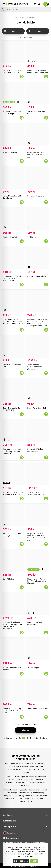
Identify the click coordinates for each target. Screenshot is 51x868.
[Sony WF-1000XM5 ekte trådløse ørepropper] (13, 93)
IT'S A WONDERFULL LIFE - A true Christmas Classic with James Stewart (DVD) (13, 321)
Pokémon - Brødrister (36, 196)
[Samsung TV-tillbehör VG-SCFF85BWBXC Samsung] (13, 474)
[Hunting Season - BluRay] (38, 258)
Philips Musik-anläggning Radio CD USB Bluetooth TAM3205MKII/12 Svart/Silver (12, 625)
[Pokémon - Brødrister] (38, 177)
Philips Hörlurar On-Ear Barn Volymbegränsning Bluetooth (37, 581)
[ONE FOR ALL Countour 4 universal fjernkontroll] (13, 52)
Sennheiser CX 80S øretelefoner (35, 623)
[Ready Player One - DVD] (38, 389)
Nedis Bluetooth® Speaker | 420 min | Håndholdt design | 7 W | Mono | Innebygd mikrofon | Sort (37, 323)
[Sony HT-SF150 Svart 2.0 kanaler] (13, 649)
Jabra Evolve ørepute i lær (37, 709)
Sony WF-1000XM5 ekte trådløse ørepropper (12, 113)
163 (37, 738)
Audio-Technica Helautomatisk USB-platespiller (35, 367)
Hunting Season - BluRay (37, 276)
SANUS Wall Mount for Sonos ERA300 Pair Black (37, 493)
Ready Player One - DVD (37, 408)
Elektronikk (23, 17)
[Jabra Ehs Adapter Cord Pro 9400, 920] (13, 389)
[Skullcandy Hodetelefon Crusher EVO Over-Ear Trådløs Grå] (13, 431)
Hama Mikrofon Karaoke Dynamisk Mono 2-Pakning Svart (13, 278)
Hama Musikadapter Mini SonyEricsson (13, 197)
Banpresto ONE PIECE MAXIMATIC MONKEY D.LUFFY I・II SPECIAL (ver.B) (36, 537)
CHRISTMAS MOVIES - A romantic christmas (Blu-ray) (37, 155)
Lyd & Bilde (32, 17)
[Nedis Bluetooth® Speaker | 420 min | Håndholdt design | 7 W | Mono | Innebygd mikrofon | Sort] (38, 301)
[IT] (13, 301)
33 (27, 738)
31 (20, 738)
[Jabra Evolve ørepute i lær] (38, 690)
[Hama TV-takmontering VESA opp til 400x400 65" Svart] (13, 690)
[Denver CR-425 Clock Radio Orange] (38, 431)
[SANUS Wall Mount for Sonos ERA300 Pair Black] (38, 474)
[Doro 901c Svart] (13, 560)
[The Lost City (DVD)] (13, 219)
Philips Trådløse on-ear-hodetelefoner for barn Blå (38, 72)
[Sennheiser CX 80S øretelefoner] (38, 604)
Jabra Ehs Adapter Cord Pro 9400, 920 (12, 409)
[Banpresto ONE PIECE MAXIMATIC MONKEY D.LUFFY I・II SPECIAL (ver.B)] (38, 515)
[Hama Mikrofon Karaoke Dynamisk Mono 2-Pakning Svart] (13, 258)
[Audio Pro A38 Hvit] (13, 134)
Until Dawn (31, 237)
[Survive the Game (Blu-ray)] (38, 93)
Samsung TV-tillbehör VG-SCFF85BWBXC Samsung (13, 493)
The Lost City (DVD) (10, 237)
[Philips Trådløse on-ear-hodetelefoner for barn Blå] (38, 52)
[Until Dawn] (38, 219)
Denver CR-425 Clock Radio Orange (35, 450)
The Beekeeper (33, 668)
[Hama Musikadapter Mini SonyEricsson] (13, 177)
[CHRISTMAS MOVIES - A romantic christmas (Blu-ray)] (38, 134)
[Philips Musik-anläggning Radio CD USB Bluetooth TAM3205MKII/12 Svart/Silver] (13, 604)
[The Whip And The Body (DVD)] (13, 346)
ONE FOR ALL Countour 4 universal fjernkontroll (13, 72)
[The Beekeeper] (38, 649)
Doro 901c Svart (9, 579)
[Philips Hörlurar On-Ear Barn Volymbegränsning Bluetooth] (38, 560)
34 (31, 738)
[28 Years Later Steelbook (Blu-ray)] (13, 515)
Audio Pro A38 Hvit (10, 153)
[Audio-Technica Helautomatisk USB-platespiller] (38, 346)
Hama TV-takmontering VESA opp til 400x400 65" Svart (13, 711)
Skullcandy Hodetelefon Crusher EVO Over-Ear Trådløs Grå (12, 451)
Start (16, 17)
